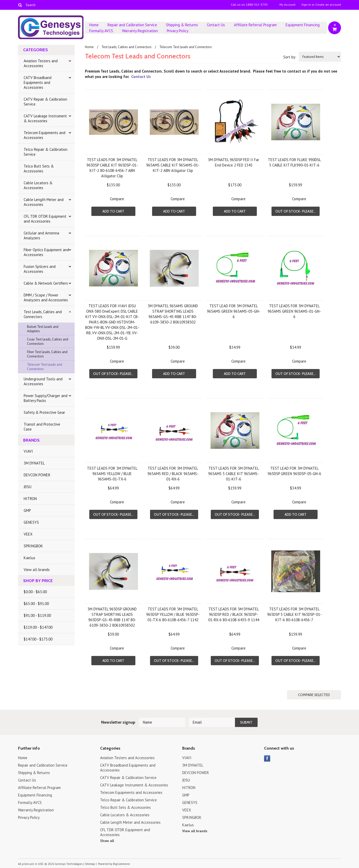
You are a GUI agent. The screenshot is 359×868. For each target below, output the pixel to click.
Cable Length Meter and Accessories (44, 202)
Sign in (306, 5)
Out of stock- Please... (296, 211)
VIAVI (28, 451)
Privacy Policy (178, 31)
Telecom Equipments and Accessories (45, 135)
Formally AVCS (101, 31)
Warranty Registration (140, 31)
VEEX (28, 534)
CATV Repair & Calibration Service (45, 102)
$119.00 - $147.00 (38, 627)
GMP (27, 510)
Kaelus (29, 558)
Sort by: (290, 57)
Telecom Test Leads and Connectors (45, 367)
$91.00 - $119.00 (37, 615)
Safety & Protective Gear (44, 412)
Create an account (328, 5)
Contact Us (216, 25)
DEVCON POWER (37, 475)
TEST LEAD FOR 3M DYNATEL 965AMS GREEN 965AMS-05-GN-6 (234, 311)
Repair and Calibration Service (132, 25)
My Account (287, 5)
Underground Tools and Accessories (43, 381)
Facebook (267, 759)
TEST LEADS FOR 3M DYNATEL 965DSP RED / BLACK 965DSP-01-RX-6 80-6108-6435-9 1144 (234, 614)
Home (94, 25)
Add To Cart (113, 211)
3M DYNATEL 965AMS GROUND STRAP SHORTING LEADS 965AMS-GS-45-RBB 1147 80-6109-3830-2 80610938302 (173, 314)
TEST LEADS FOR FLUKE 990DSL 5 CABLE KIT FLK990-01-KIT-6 (294, 162)
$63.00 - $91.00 (36, 604)
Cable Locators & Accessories (38, 185)
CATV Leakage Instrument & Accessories (45, 118)
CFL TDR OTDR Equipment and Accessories (45, 219)
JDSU (28, 487)
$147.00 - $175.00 (38, 639)
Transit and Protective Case (42, 427)
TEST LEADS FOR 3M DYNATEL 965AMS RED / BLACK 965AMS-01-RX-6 (173, 474)
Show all (107, 841)
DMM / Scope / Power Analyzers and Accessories (46, 297)
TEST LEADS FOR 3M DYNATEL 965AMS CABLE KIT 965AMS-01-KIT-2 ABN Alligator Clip (173, 165)
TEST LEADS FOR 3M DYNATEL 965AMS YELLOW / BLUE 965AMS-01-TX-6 (112, 474)
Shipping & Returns (182, 25)
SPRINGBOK (33, 546)
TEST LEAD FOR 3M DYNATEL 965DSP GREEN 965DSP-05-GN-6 (294, 471)
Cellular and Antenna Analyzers (41, 235)
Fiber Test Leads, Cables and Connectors (47, 354)
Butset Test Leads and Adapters (43, 329)
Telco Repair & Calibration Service (46, 152)
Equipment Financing (303, 25)
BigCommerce (121, 864)
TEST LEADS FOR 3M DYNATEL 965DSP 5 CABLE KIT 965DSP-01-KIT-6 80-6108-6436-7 (294, 614)
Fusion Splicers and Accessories (40, 269)
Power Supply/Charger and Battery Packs (46, 398)
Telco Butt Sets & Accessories (39, 169)
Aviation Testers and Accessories (41, 63)
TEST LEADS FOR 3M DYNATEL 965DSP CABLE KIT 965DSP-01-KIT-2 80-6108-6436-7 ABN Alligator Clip (112, 168)
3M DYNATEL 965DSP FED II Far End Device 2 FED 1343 (234, 162)
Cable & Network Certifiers (46, 283)
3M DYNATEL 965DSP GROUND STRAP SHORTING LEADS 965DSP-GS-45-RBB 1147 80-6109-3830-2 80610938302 (112, 617)
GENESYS (31, 522)
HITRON (30, 499)
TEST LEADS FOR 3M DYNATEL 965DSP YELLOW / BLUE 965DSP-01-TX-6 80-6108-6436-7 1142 (173, 614)
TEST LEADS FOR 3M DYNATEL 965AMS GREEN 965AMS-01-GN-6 (294, 311)
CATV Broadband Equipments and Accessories (38, 82)
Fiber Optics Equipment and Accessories (46, 252)
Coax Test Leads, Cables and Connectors (48, 341)
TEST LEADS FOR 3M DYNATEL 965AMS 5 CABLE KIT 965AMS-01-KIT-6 (234, 474)
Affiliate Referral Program (255, 25)
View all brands (37, 570)
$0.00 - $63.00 (35, 592)
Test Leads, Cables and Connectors (43, 314)
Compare (117, 199)
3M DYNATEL (34, 463)
